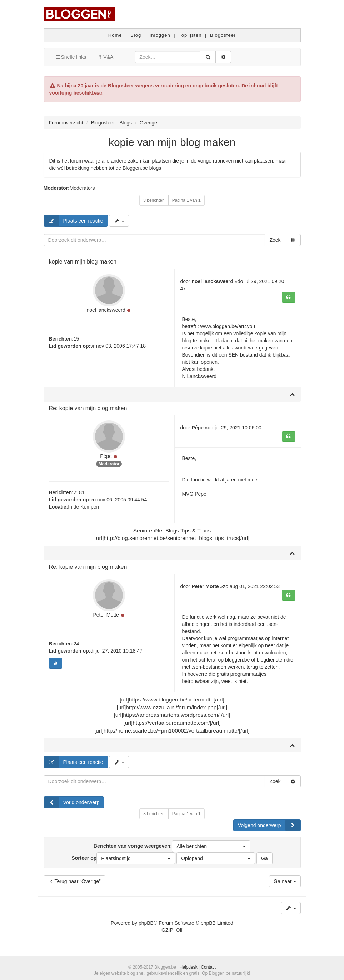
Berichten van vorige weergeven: (172, 846)
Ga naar (285, 881)
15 (76, 339)
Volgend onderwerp (269, 825)
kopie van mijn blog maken (172, 142)
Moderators (82, 188)
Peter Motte (106, 615)
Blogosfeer (223, 35)
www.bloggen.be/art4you (228, 326)
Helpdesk (189, 967)
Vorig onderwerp (72, 802)
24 (76, 644)
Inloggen (160, 35)
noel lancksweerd (106, 310)
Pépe (106, 456)
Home (115, 35)
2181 (79, 492)
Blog (136, 35)
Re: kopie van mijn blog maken (88, 408)
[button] (211, 846)
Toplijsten (190, 35)
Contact (208, 967)
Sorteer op (123, 858)
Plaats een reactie (74, 221)
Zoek (275, 240)
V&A (105, 57)
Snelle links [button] (71, 57)
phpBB (146, 923)
